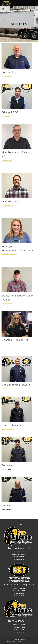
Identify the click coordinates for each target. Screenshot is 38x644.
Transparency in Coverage (19, 639)
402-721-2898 (20, 593)
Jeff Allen (5, 389)
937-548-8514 (20, 559)
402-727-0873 (20, 596)
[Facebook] (17, 524)
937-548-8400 (20, 557)
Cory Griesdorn (7, 205)
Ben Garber (6, 116)
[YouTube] (21, 524)
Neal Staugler (7, 76)
